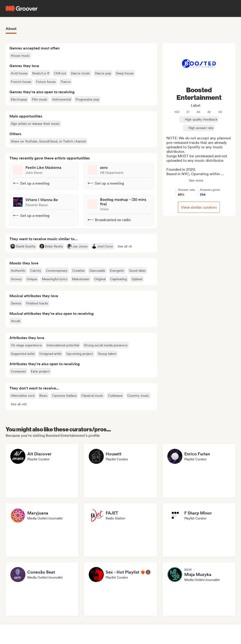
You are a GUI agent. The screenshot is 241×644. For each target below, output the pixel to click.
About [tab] (11, 29)
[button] (125, 246)
